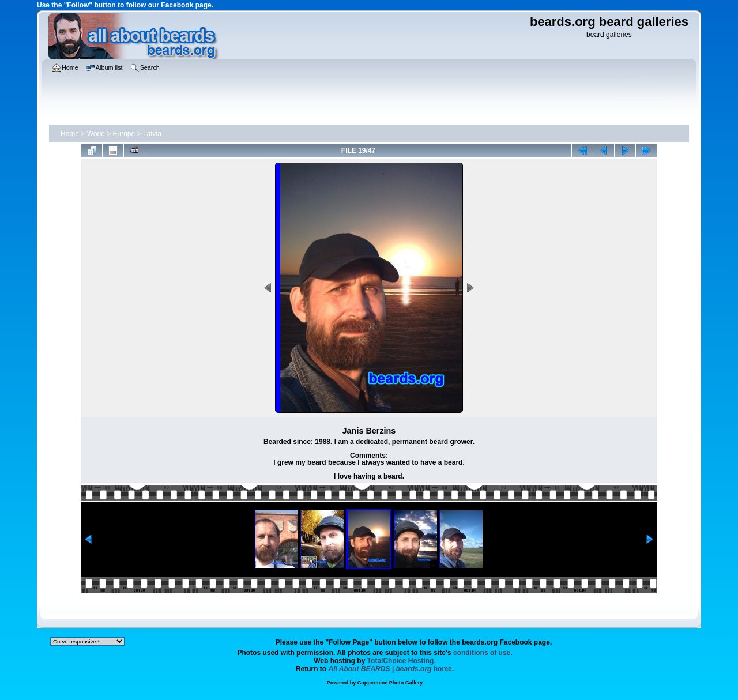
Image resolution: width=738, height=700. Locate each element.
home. (391, 669)
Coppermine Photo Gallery (390, 683)
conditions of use (482, 653)
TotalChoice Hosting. (402, 661)
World (96, 134)
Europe (124, 134)
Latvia (152, 134)
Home (70, 134)
